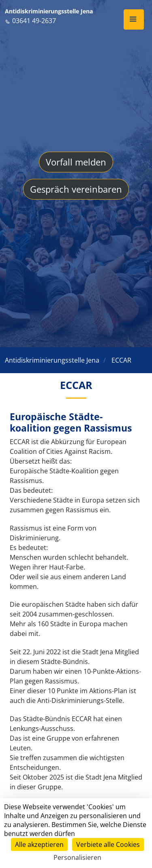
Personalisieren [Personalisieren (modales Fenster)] (77, 857)
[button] (134, 19)
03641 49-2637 (30, 21)
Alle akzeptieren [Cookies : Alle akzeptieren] (39, 844)
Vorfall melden (76, 162)
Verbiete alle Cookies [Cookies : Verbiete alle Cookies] (108, 844)
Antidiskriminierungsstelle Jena (49, 11)
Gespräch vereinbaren (76, 189)
